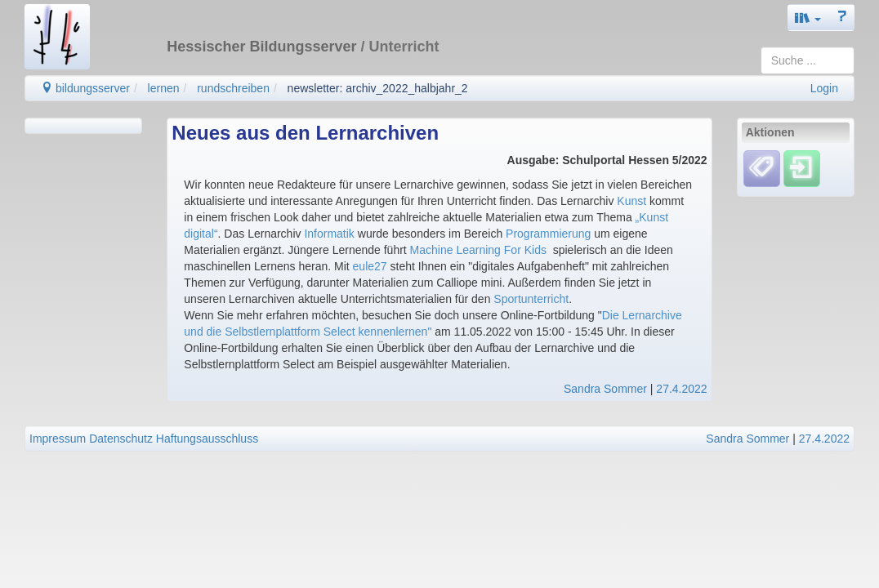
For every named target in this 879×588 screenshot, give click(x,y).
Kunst (631, 201)
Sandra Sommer (605, 389)
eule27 (370, 266)
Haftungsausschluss (207, 439)
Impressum (58, 439)
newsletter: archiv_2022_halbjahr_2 (378, 88)
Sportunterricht (531, 299)
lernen (164, 88)
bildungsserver (85, 88)
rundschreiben (233, 88)
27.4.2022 (681, 389)
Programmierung (548, 234)
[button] (808, 18)
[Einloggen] (802, 168)
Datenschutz (121, 439)
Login (824, 88)
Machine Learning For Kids (478, 250)
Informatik (329, 234)
